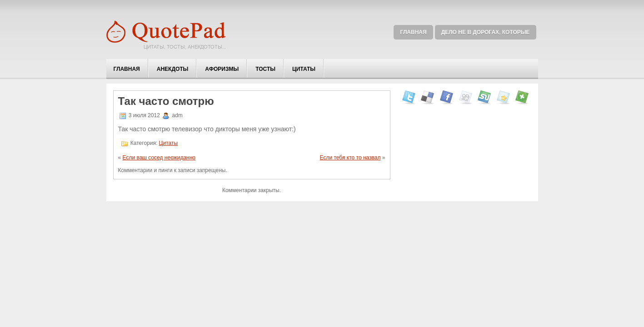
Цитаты (304, 69)
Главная (413, 32)
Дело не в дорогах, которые (486, 32)
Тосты (265, 69)
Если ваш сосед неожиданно (159, 158)
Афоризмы (222, 69)
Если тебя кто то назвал (350, 158)
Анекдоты (173, 69)
